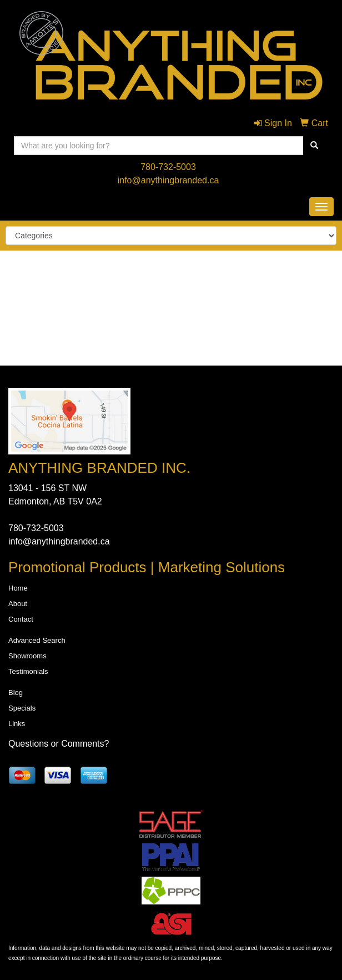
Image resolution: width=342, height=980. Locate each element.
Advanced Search (37, 640)
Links (17, 724)
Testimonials (28, 671)
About (18, 604)
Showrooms (27, 656)
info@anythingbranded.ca (169, 180)
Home (18, 588)
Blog (16, 692)
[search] (314, 146)
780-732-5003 (168, 167)
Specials (22, 708)
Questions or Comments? (59, 744)
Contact (21, 619)
